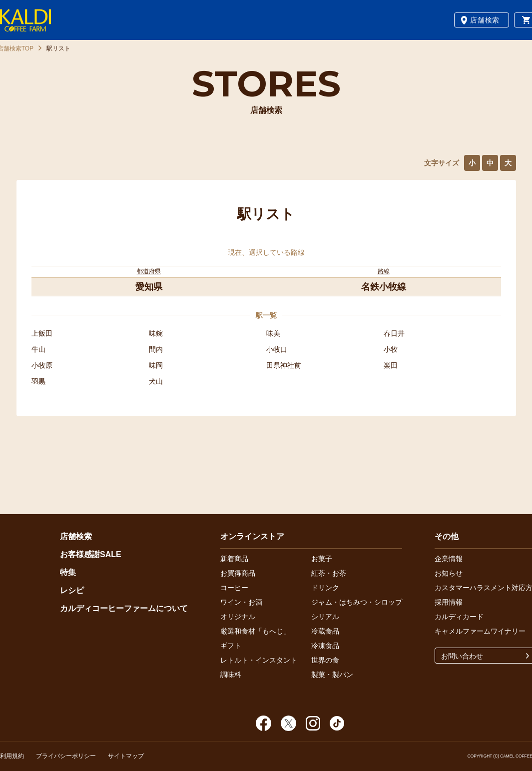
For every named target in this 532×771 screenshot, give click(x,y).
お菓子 (322, 559)
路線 (384, 271)
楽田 (391, 365)
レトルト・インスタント (259, 660)
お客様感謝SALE (91, 554)
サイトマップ (126, 756)
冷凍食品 (325, 646)
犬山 (156, 381)
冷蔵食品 (325, 631)
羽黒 (38, 381)
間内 (156, 349)
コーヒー (234, 588)
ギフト (231, 646)
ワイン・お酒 (241, 602)
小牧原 (42, 365)
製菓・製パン (332, 675)
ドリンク (325, 588)
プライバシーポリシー (66, 756)
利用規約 (12, 756)
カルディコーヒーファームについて (124, 608)
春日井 (394, 333)
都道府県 (149, 271)
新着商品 (234, 559)
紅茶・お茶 (329, 573)
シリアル (325, 617)
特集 (68, 572)
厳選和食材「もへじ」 (255, 631)
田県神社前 (284, 365)
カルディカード (459, 617)
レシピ (72, 590)
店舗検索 (485, 20)
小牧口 (277, 349)
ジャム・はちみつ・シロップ (357, 602)
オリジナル (238, 617)
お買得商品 (238, 573)
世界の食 (325, 660)
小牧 (391, 349)
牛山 (38, 349)
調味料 (231, 675)
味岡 (156, 365)
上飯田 (42, 333)
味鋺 (156, 333)
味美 (273, 333)
